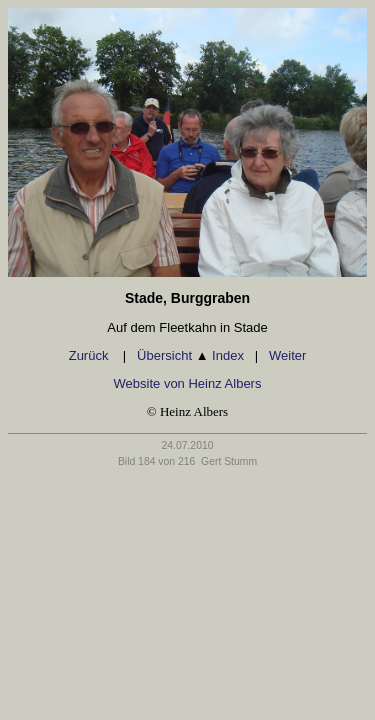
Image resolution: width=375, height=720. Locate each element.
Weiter (287, 355)
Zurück (90, 355)
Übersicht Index (190, 355)
